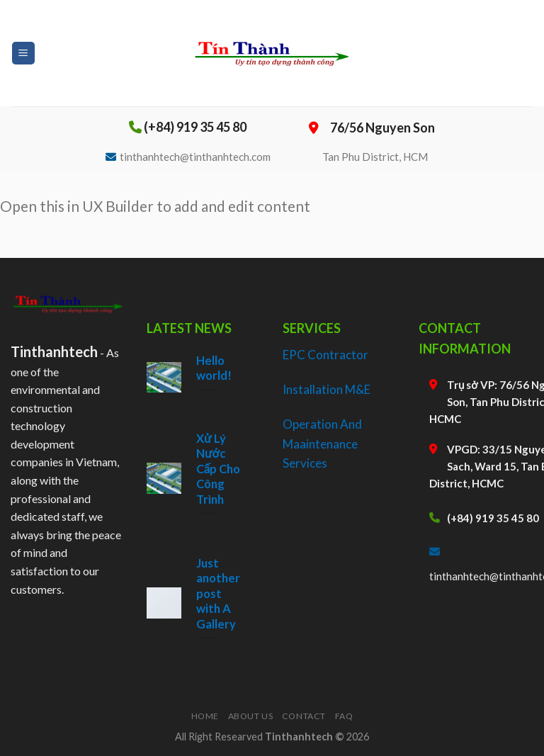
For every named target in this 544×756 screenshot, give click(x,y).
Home (205, 716)
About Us (251, 716)
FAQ (344, 716)
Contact (304, 716)
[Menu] (24, 53)
